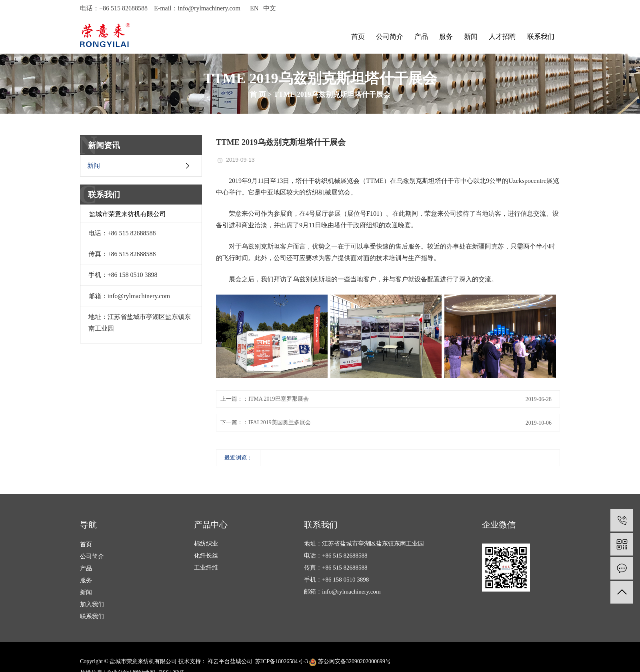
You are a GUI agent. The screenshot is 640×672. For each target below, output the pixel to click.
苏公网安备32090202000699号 (350, 661)
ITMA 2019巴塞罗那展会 (279, 399)
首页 (358, 37)
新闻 (471, 37)
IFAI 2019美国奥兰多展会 (280, 422)
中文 (270, 8)
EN (254, 8)
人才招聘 (502, 37)
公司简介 (390, 37)
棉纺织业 (206, 544)
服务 (446, 37)
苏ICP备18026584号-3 (281, 661)
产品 (421, 37)
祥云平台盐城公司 (230, 661)
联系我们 (541, 37)
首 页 (258, 94)
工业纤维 (206, 568)
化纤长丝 (206, 556)
